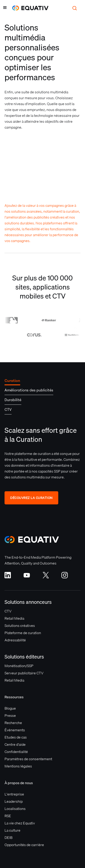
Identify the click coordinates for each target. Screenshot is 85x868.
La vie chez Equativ (20, 823)
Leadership (14, 801)
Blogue (10, 708)
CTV (8, 611)
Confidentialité (16, 752)
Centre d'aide (15, 744)
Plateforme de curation (23, 633)
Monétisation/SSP (19, 666)
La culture (12, 830)
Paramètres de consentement (28, 759)
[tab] (12, 381)
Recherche (13, 723)
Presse (10, 715)
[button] (5, 8)
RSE (8, 816)
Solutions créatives (20, 626)
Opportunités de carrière (24, 845)
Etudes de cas (16, 737)
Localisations (15, 809)
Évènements (15, 730)
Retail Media (14, 618)
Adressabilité (15, 640)
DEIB (8, 837)
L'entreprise (14, 794)
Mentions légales (18, 766)
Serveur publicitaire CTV (24, 673)
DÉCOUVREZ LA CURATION (31, 498)
